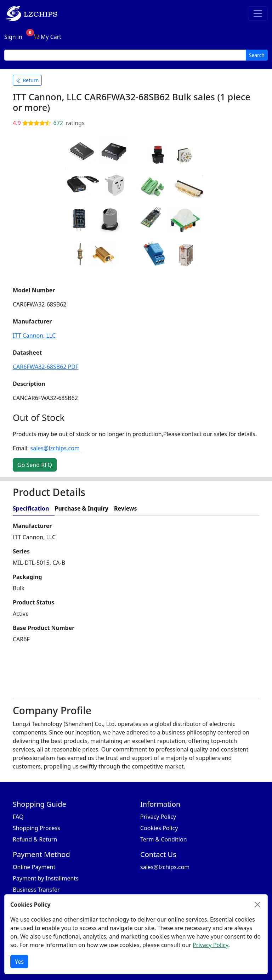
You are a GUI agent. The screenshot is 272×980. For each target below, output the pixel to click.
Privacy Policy (158, 817)
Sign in (13, 37)
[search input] (125, 55)
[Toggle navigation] (258, 13)
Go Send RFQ (35, 465)
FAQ (18, 817)
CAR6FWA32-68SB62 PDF (46, 367)
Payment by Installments (46, 878)
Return (27, 80)
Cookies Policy (159, 828)
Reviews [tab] (126, 508)
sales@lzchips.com (55, 448)
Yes (19, 962)
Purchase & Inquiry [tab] (81, 508)
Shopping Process (36, 828)
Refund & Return (35, 839)
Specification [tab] (31, 508)
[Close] (257, 905)
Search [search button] (257, 55)
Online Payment (34, 867)
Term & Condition (164, 839)
